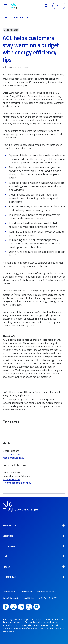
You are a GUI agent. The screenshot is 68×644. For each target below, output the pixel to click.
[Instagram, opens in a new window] (13, 607)
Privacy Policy (9, 591)
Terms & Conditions (45, 591)
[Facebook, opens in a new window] (6, 607)
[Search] (46, 6)
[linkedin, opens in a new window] (21, 607)
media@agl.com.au (13, 458)
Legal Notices (29, 598)
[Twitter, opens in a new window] (29, 607)
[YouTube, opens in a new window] (37, 607)
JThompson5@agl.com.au (17, 483)
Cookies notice (25, 591)
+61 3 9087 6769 (11, 454)
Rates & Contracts (11, 598)
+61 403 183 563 (11, 479)
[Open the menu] (6, 6)
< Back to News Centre (15, 17)
